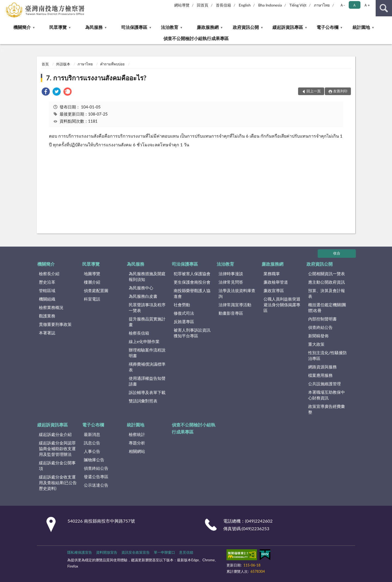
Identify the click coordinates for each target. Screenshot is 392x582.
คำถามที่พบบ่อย (112, 64)
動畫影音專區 (231, 313)
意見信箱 (186, 552)
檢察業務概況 (51, 307)
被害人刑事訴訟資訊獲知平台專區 (192, 333)
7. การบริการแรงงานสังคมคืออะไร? (96, 78)
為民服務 (94, 27)
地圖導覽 (92, 274)
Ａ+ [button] (367, 5)
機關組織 (47, 299)
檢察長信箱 (139, 333)
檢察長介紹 (49, 274)
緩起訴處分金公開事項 (57, 466)
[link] (46, 92)
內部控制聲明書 (322, 319)
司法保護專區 (134, 27)
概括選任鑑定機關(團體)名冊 (327, 307)
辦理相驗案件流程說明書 (147, 353)
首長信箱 (223, 5)
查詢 (384, 8)
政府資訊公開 (246, 27)
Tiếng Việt (298, 5)
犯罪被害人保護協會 (192, 274)
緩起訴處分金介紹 (55, 434)
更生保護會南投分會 (192, 282)
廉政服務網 (208, 27)
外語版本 (63, 64)
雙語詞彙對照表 (143, 401)
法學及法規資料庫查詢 (237, 293)
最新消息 (92, 434)
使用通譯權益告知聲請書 (147, 381)
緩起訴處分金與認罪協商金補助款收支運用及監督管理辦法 (57, 448)
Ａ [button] (354, 5)
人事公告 (92, 451)
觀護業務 (47, 316)
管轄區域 (47, 290)
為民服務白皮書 (143, 296)
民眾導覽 (58, 27)
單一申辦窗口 (164, 552)
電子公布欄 (327, 27)
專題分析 (137, 443)
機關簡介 (22, 27)
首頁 (45, 64)
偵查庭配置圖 (96, 290)
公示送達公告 (96, 485)
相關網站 (137, 451)
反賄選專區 (184, 322)
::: (4, 4)
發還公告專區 (96, 477)
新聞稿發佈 (318, 336)
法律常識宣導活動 (235, 305)
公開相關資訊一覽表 (327, 274)
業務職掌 (272, 274)
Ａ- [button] (342, 5)
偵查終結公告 (320, 327)
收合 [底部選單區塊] (337, 253)
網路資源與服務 (322, 367)
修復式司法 (184, 313)
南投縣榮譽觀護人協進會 (192, 293)
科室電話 (92, 299)
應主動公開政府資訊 (327, 282)
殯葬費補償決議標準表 (147, 367)
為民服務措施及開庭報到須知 (147, 276)
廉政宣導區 (274, 290)
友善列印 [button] (340, 91)
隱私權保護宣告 (80, 552)
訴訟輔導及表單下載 (147, 392)
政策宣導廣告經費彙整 (327, 409)
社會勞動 (182, 305)
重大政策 (316, 344)
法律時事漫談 (231, 274)
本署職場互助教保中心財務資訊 (327, 395)
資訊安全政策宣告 (136, 552)
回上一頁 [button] (314, 91)
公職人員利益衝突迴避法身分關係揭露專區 (282, 305)
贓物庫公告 (94, 460)
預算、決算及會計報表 (327, 293)
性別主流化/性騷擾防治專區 (327, 355)
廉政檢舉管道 (276, 282)
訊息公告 (92, 443)
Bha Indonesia (270, 5)
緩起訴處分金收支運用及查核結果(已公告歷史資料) (58, 483)
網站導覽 (182, 5)
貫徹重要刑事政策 (55, 324)
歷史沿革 (47, 282)
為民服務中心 (141, 288)
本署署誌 (47, 333)
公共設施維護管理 (324, 384)
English (245, 5)
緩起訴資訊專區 (288, 27)
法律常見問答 (231, 282)
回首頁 (203, 5)
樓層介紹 (92, 282)
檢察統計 (137, 434)
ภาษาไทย (322, 5)
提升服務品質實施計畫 (147, 322)
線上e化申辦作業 (144, 341)
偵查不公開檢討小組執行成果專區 (196, 38)
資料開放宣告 (107, 552)
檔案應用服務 (320, 375)
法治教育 (170, 27)
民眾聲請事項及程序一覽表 (147, 307)
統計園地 (361, 27)
